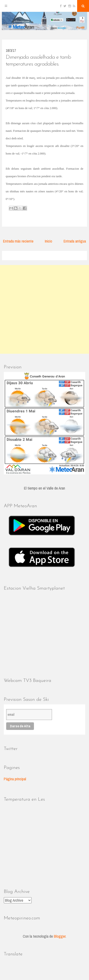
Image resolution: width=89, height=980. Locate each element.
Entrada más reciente (18, 241)
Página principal (15, 779)
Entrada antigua (75, 241)
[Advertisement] (44, 309)
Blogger (60, 936)
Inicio (49, 241)
